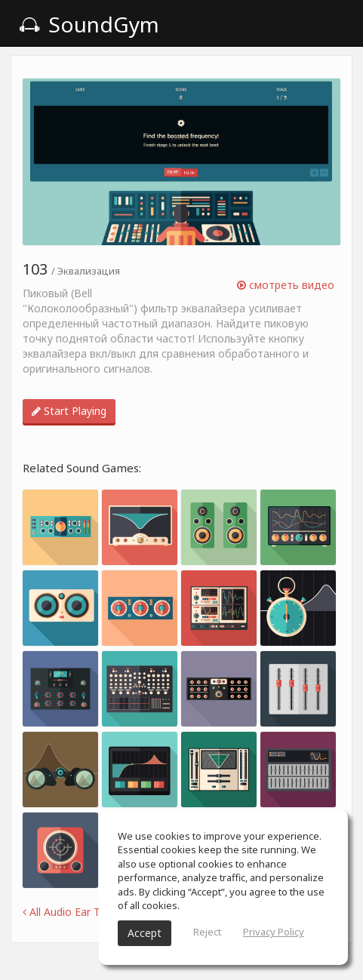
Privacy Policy (274, 932)
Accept (145, 933)
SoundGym (89, 24)
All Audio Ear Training (77, 912)
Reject (207, 932)
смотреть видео (286, 285)
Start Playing (69, 411)
